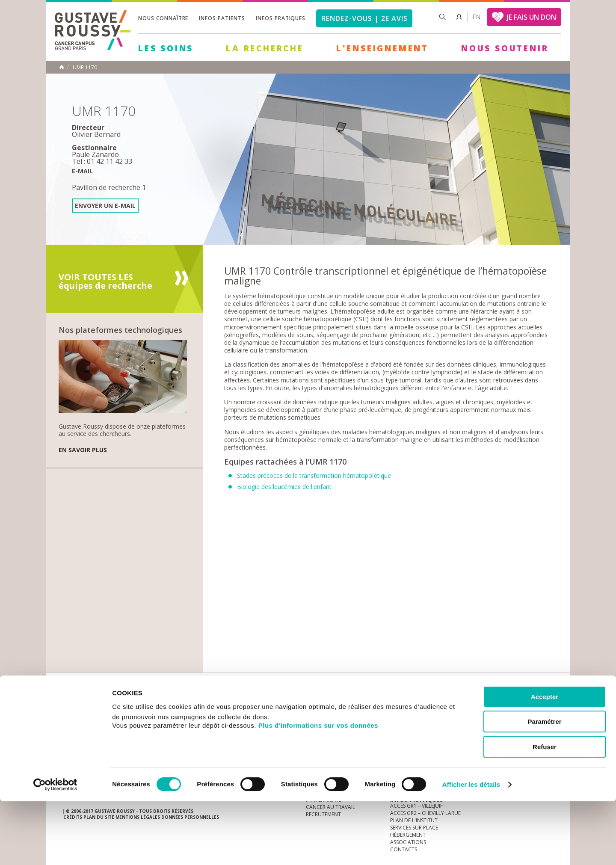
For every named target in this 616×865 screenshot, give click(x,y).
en (477, 17)
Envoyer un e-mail (105, 206)
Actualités (89, 706)
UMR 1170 (85, 68)
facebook (547, 706)
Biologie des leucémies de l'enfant (284, 487)
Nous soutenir (505, 48)
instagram (494, 706)
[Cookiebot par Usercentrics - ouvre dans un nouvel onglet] (55, 848)
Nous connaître (163, 18)
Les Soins (166, 48)
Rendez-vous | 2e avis (364, 18)
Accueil (62, 67)
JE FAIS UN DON (532, 17)
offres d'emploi (205, 706)
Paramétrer (544, 786)
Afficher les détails (471, 848)
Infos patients (222, 18)
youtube (507, 706)
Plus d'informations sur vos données (318, 789)
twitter (534, 706)
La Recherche (265, 48)
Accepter (545, 760)
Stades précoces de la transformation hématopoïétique (314, 475)
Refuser (545, 810)
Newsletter (464, 710)
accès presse (143, 706)
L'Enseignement (382, 48)
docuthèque (267, 706)
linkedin (521, 706)
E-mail (82, 171)
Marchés (318, 706)
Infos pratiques (281, 18)
